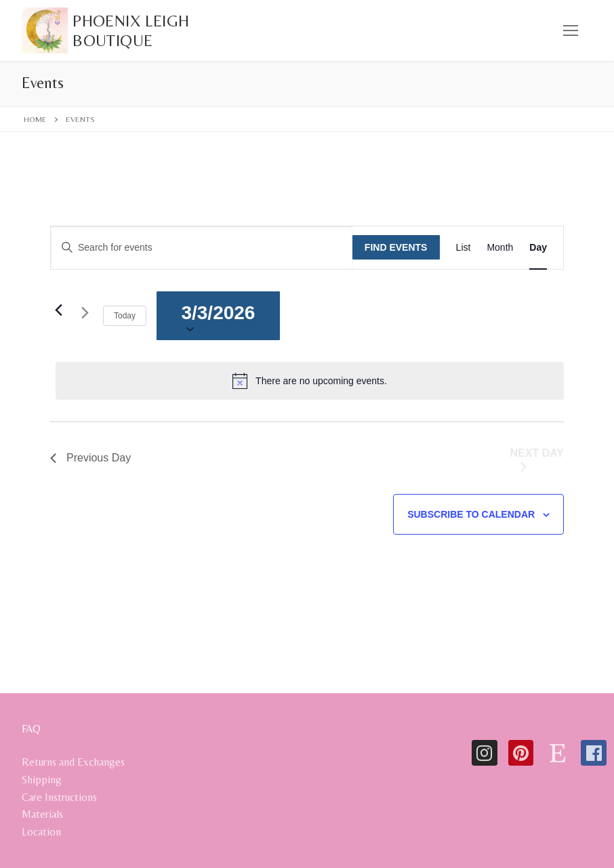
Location (41, 832)
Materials (42, 814)
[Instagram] (485, 753)
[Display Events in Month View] (500, 248)
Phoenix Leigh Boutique (131, 30)
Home (35, 119)
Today (125, 316)
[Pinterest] (521, 753)
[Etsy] (557, 753)
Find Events (396, 247)
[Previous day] (58, 310)
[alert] (310, 381)
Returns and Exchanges (73, 762)
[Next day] (85, 316)
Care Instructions (59, 797)
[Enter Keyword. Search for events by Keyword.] (202, 248)
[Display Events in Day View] (538, 248)
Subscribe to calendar (471, 514)
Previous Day (90, 458)
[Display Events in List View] (464, 248)
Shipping (42, 780)
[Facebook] (594, 753)
